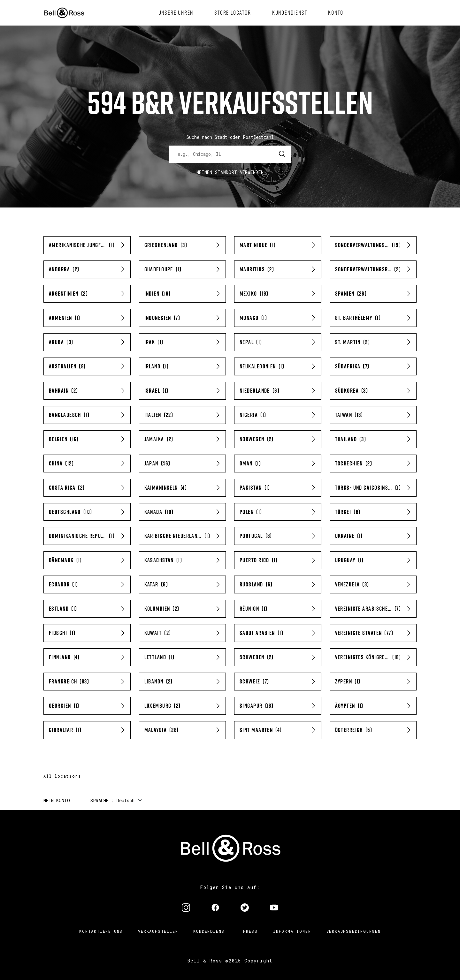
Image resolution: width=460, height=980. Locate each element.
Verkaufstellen (158, 931)
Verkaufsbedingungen (354, 931)
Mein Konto (57, 800)
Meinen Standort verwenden (230, 172)
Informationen (292, 931)
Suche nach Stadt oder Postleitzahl (230, 137)
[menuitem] (176, 13)
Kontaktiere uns (101, 931)
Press (250, 931)
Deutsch (126, 800)
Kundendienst (211, 931)
